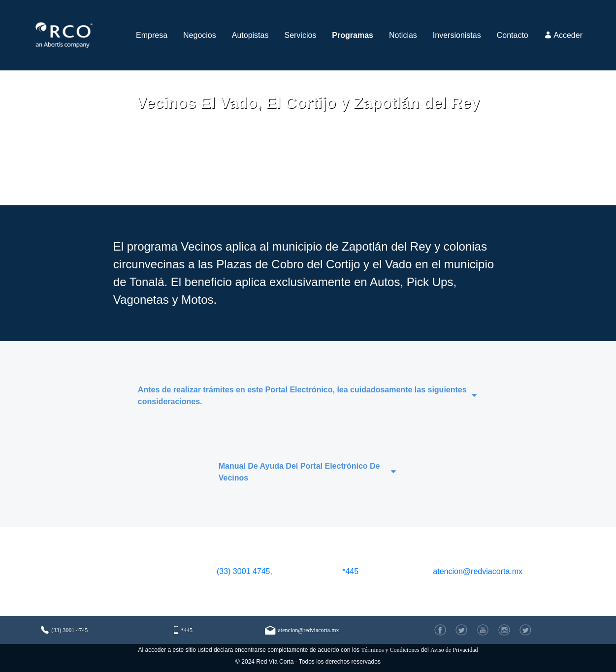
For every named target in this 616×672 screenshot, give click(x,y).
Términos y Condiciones (390, 650)
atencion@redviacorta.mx (478, 571)
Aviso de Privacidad (454, 650)
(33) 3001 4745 (64, 630)
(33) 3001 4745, (243, 571)
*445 (350, 571)
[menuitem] (152, 35)
